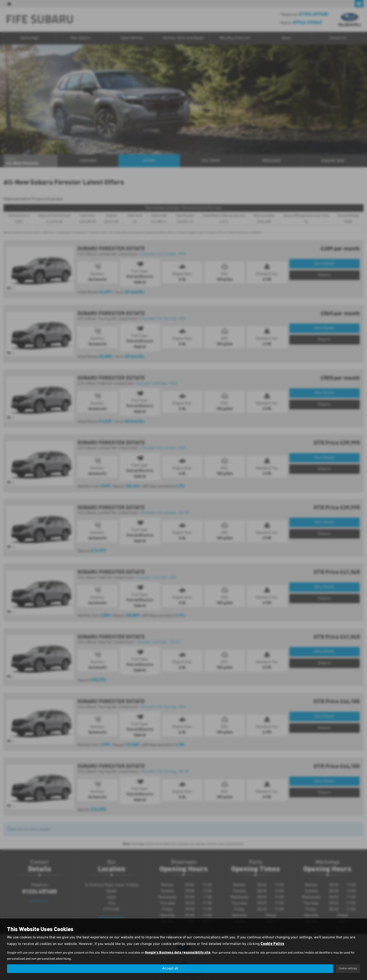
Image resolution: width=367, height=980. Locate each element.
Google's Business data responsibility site (178, 953)
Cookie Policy (272, 944)
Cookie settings (348, 969)
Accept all (170, 969)
